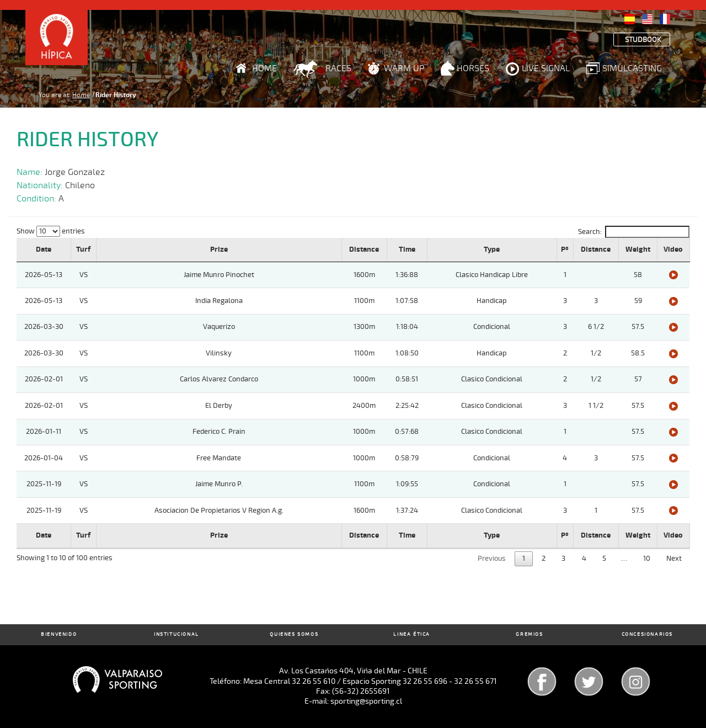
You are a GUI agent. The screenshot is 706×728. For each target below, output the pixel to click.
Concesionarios (647, 634)
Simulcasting (632, 68)
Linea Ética (412, 634)
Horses (473, 68)
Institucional (176, 634)
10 (647, 559)
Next (674, 559)
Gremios (529, 634)
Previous (492, 559)
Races (338, 68)
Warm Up (404, 68)
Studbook (643, 40)
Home (264, 68)
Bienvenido (59, 634)
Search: (634, 232)
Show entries (51, 231)
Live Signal (546, 68)
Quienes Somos (294, 634)
